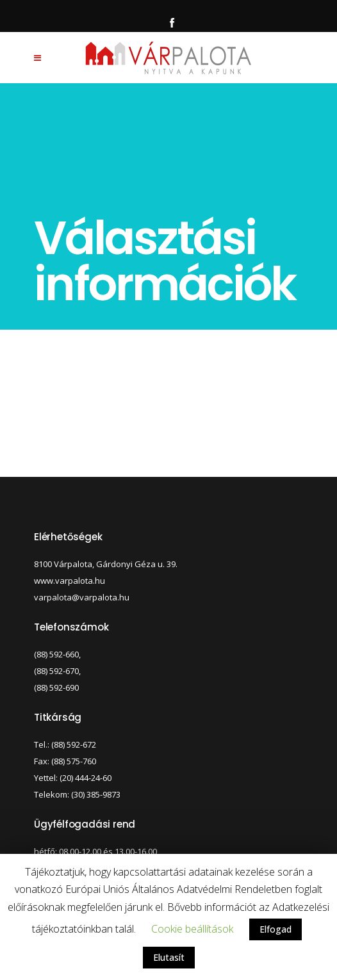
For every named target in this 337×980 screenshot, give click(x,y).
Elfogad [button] (275, 929)
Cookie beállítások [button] (192, 929)
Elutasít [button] (169, 957)
